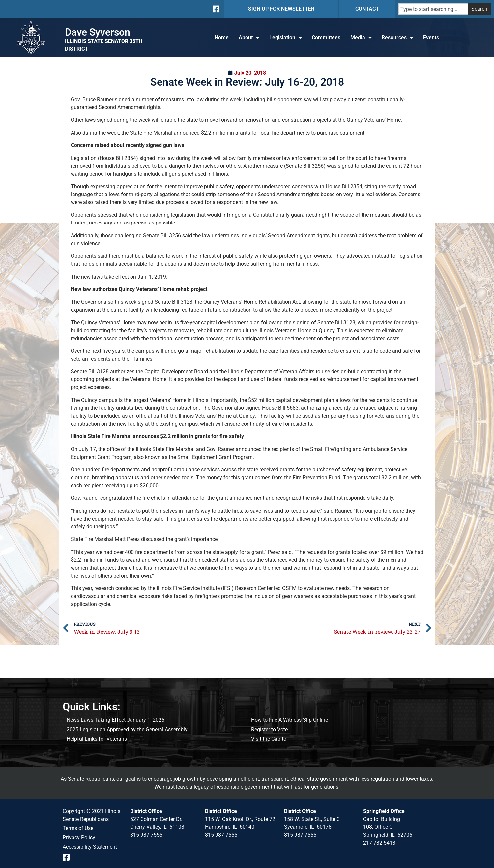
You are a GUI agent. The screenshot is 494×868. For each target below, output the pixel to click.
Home (222, 37)
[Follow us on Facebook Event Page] (68, 857)
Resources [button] (397, 38)
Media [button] (361, 38)
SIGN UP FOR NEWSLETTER (281, 9)
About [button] (249, 38)
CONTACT (367, 9)
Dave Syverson (98, 32)
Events (431, 37)
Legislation (286, 38)
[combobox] (433, 9)
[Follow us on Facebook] (215, 9)
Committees (326, 37)
